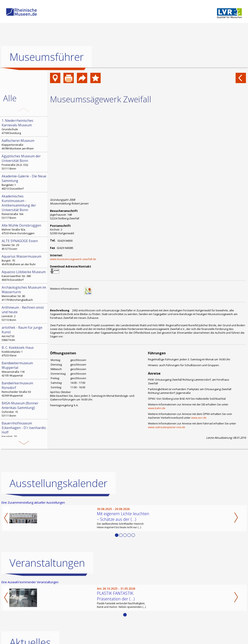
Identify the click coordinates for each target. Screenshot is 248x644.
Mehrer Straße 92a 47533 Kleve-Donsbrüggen (24, 229)
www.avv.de (199, 418)
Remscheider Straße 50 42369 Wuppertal (24, 389)
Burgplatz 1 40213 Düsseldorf (24, 182)
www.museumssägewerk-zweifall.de (73, 259)
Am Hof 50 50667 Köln (24, 333)
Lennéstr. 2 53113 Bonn (24, 313)
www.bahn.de (157, 408)
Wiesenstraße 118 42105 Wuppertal (24, 369)
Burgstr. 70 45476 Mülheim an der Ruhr (24, 260)
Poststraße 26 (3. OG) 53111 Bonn (24, 162)
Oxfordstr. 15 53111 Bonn (24, 409)
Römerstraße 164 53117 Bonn (24, 207)
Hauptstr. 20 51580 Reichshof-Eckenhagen (24, 431)
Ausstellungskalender (58, 483)
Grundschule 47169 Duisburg (24, 127)
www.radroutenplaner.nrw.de (167, 427)
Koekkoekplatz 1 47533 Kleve (24, 351)
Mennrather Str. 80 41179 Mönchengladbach (24, 293)
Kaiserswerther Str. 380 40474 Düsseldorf (24, 276)
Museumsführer (47, 57)
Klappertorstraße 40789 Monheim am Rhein (24, 144)
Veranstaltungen (47, 563)
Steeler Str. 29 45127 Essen (24, 245)
